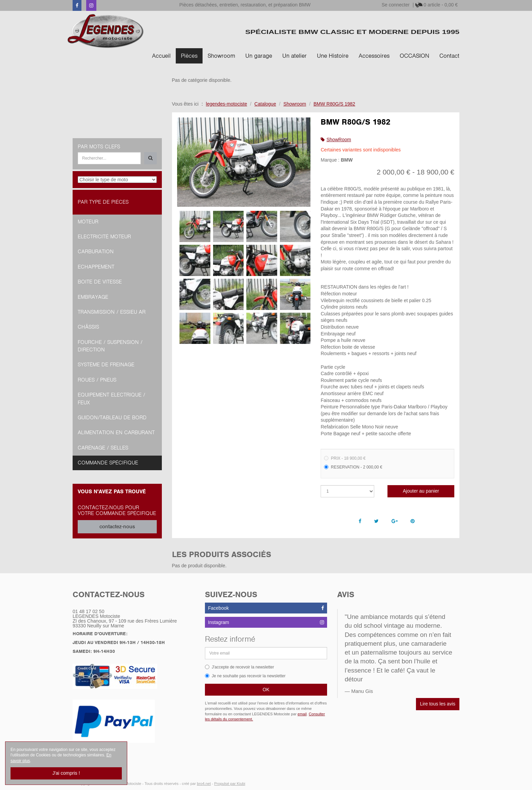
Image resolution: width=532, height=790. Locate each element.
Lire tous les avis (438, 704)
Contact (449, 56)
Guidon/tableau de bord (112, 418)
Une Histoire (333, 56)
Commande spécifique (108, 463)
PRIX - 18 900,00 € (345, 458)
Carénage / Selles (103, 448)
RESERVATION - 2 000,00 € (353, 467)
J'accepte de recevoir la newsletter (240, 667)
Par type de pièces (103, 202)
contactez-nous (117, 527)
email (302, 714)
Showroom (221, 56)
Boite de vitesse (100, 282)
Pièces (189, 56)
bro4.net (204, 784)
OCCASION (414, 56)
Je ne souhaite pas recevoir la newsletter (245, 676)
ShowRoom (339, 140)
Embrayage (93, 297)
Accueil (161, 56)
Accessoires (374, 56)
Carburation (96, 252)
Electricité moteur (104, 237)
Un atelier (294, 56)
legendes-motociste (226, 104)
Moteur (88, 222)
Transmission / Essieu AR (112, 312)
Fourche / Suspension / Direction (110, 346)
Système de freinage (106, 365)
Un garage (259, 56)
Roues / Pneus (97, 380)
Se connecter (396, 5)
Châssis (88, 327)
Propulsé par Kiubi (230, 784)
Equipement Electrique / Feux (111, 399)
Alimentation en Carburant (116, 433)
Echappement (96, 267)
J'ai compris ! (66, 773)
